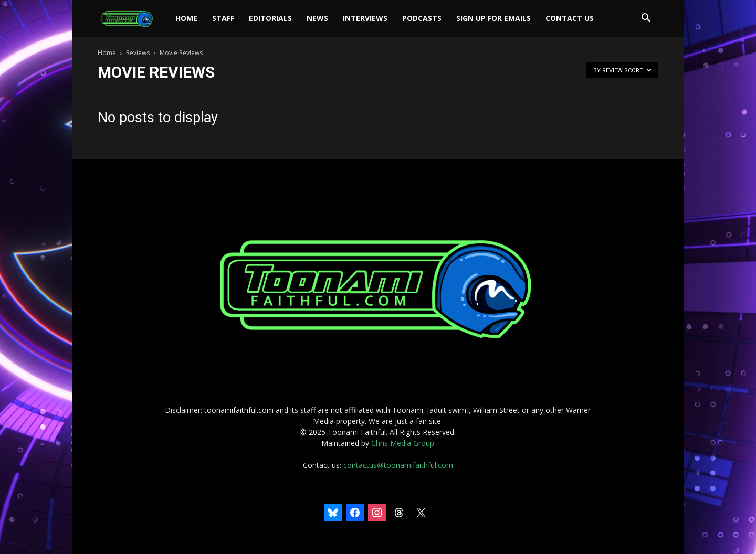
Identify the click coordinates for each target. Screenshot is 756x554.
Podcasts (422, 18)
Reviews (138, 53)
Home (186, 18)
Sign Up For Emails (493, 18)
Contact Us (570, 18)
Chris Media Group (403, 443)
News (317, 18)
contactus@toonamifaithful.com (398, 465)
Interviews (365, 18)
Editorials (270, 18)
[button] (646, 19)
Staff (223, 18)
